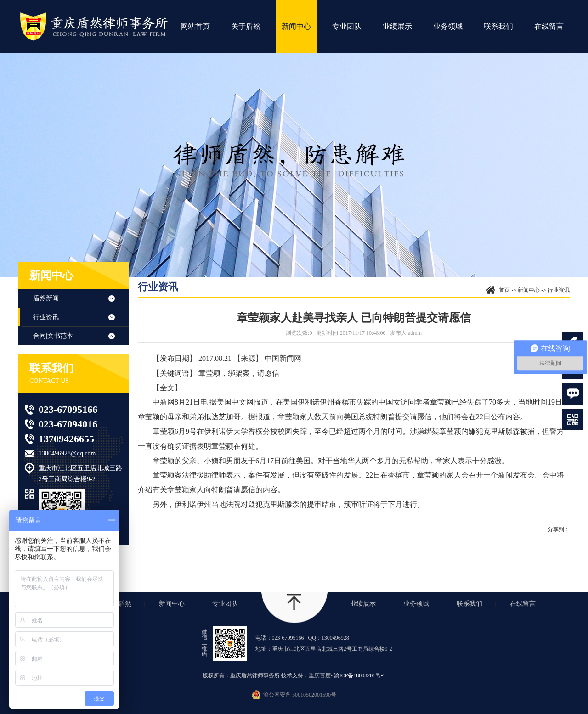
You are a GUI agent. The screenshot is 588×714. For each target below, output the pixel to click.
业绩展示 (397, 26)
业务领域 (448, 26)
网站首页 (195, 26)
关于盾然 (246, 26)
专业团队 (347, 26)
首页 (504, 290)
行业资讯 (46, 317)
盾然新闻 (46, 298)
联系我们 (498, 26)
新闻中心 (296, 26)
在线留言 (549, 26)
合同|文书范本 (53, 336)
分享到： (559, 529)
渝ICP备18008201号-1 (360, 675)
